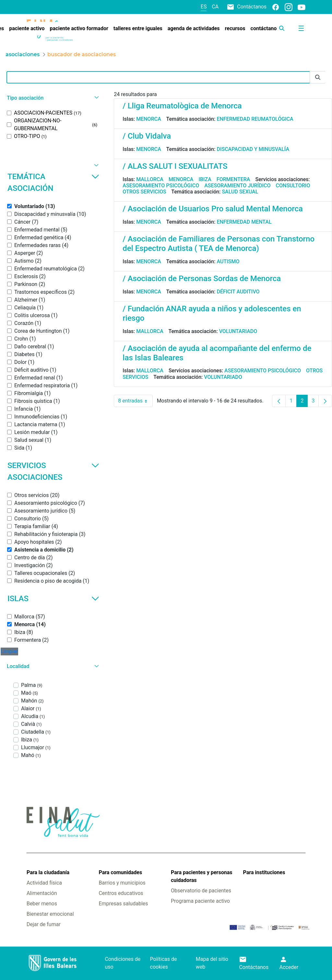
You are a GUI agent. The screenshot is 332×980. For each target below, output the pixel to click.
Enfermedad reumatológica (255, 119)
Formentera (233, 179)
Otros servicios (144, 192)
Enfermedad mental (244, 222)
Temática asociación (53, 182)
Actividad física (44, 883)
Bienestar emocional (50, 914)
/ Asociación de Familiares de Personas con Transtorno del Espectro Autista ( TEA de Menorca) (219, 244)
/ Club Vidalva (147, 136)
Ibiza (205, 179)
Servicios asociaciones (53, 471)
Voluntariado (238, 331)
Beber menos (42, 904)
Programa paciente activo (200, 901)
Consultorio (293, 186)
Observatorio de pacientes (201, 891)
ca (215, 7)
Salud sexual (240, 192)
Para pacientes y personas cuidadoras (202, 876)
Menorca (149, 119)
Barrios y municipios (122, 883)
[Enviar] (318, 77)
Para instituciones (264, 872)
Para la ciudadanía (48, 872)
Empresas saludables (123, 904)
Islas (53, 599)
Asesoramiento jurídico (237, 186)
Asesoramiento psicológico (161, 186)
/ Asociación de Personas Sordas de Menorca (202, 279)
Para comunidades (120, 872)
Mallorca (150, 179)
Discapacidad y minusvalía (253, 149)
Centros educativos (121, 893)
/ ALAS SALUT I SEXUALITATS (175, 166)
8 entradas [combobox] (135, 401)
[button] (52, 98)
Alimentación (42, 893)
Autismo (228, 261)
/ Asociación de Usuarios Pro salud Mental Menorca (213, 209)
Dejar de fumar (44, 924)
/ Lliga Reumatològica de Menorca (182, 106)
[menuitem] (27, 29)
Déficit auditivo (238, 292)
